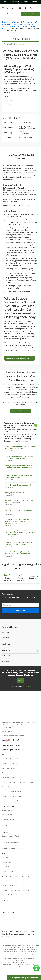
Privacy (13, 933)
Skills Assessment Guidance (11, 792)
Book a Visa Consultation (20, 411)
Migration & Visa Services (10, 764)
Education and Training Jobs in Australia (15, 890)
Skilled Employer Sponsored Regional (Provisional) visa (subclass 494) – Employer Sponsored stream (20, 533)
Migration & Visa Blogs (9, 773)
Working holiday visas (9, 627)
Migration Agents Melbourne (12, 796)
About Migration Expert (10, 759)
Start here (27, 687)
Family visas (6, 644)
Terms (13, 937)
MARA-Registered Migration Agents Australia (17, 782)
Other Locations (7, 826)
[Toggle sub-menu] (37, 627)
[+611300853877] (31, 8)
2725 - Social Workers (27, 137)
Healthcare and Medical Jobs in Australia (16, 876)
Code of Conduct (8, 872)
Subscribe (21, 611)
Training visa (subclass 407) (14, 493)
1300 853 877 (9, 732)
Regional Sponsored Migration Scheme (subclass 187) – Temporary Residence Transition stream (18, 521)
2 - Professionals (27, 22)
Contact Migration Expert (11, 836)
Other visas (6, 661)
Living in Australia (7, 810)
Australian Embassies (9, 819)
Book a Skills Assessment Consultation (20, 358)
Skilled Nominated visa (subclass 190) (18, 485)
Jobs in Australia (14, 22)
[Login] (25, 8)
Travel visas (6, 651)
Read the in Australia (20, 2)
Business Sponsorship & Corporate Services (17, 787)
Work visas (6, 632)
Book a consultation (30, 14)
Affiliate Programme (9, 778)
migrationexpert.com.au (11, 746)
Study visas (6, 638)
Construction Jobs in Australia (12, 895)
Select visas (11, 14)
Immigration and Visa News (11, 801)
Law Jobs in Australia (9, 881)
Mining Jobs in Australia (10, 886)
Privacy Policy (7, 862)
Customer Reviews (8, 768)
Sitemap (5, 858)
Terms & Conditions (8, 867)
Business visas (7, 656)
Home (4, 22)
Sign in (20, 680)
